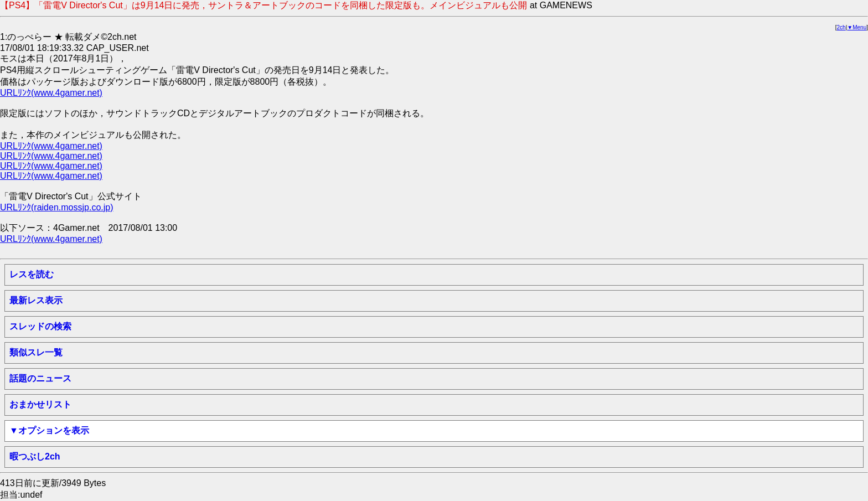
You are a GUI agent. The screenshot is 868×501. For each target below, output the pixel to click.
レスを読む (32, 274)
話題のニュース (40, 378)
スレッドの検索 (40, 326)
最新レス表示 (36, 300)
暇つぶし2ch (35, 456)
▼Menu (857, 27)
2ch (841, 27)
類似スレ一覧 (36, 352)
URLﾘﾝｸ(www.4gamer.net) (51, 93)
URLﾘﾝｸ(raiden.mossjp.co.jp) (57, 207)
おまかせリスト (40, 404)
